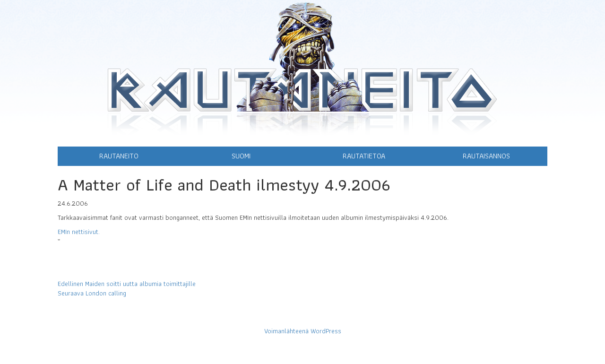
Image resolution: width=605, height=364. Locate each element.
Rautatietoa (364, 156)
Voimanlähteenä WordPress (303, 331)
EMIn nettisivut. (79, 232)
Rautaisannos (486, 156)
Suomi (241, 156)
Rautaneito (119, 156)
